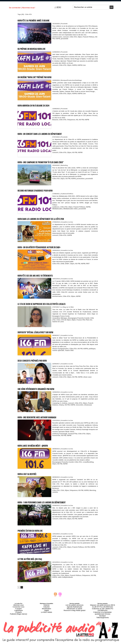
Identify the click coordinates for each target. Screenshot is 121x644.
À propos (18, 608)
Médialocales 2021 (59, 209)
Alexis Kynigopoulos (60, 349)
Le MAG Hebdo (46, 610)
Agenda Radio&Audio (74, 606)
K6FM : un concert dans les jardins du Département (48, 134)
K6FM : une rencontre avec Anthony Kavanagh (45, 417)
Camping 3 (56, 403)
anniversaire (57, 37)
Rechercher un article (75, 608)
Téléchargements (103, 613)
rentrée (95, 490)
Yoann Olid (63, 350)
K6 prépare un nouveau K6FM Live (37, 48)
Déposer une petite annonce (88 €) (103, 605)
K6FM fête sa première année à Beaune (40, 20)
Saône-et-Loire (86, 320)
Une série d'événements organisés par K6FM (43, 389)
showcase (78, 405)
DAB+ (66, 264)
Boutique (102, 612)
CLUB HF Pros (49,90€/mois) (103, 606)
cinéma (63, 403)
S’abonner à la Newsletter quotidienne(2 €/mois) (103, 610)
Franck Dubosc (90, 403)
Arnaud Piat (70, 434)
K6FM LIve (79, 65)
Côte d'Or (71, 37)
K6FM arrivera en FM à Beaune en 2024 (40, 105)
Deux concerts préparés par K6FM (38, 360)
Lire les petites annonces (75, 605)
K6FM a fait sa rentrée (31, 474)
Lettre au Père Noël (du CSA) (34, 559)
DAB (61, 264)
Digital (47, 609)
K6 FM (93, 37)
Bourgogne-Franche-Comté (76, 318)
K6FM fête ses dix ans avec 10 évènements (42, 275)
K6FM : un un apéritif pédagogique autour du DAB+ (47, 247)
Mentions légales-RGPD (78, 641)
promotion (78, 181)
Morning (89, 490)
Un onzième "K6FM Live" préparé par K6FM (42, 77)
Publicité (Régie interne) (18, 612)
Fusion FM (70, 320)
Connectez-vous (18, 606)
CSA (95, 318)
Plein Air (78, 320)
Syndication (66, 643)
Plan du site (55, 643)
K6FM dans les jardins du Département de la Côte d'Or (50, 219)
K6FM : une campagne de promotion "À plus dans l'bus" (49, 162)
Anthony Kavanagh (59, 434)
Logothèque (18, 609)
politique (88, 349)
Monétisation (46, 608)
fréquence (69, 120)
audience (55, 207)
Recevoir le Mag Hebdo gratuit (75, 609)
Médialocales (92, 207)
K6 (74, 120)
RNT (84, 264)
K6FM (54, 38)
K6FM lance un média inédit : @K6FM (39, 445)
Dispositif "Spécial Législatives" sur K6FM (42, 332)
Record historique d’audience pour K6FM (41, 190)
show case (84, 377)
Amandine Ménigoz (59, 318)
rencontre (71, 405)
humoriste (91, 434)
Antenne (47, 605)
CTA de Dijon (57, 320)
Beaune (55, 120)
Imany (54, 405)
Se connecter (15, 8)
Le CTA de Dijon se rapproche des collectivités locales (50, 304)
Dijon (77, 37)
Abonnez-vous (18, 605)
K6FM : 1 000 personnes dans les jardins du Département (51, 502)
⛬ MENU (58, 7)
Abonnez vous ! (28, 8)
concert (64, 37)
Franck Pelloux (85, 37)
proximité (60, 38)
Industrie (46, 606)
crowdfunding (84, 464)
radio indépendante (59, 577)
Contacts (18, 610)
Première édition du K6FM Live (35, 530)
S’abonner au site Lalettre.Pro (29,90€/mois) (103, 608)
